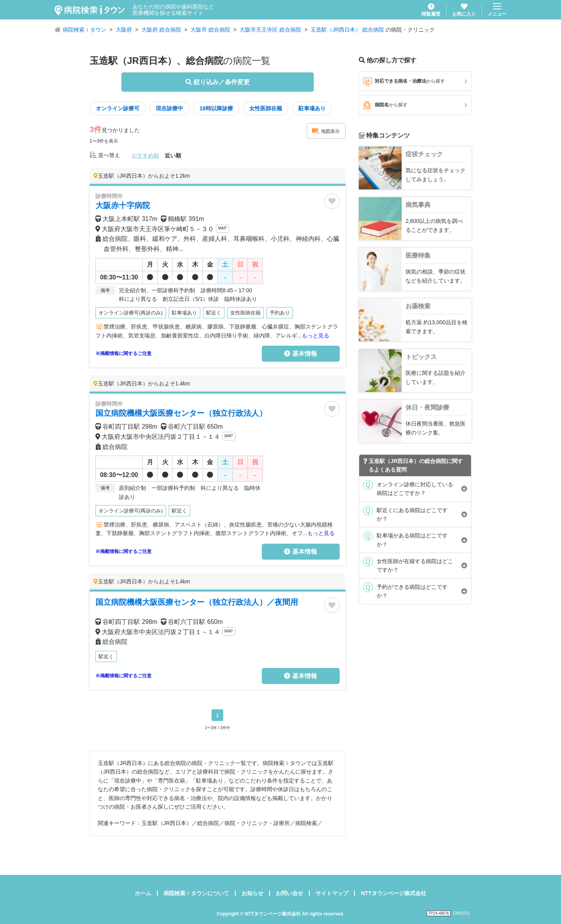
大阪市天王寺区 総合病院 (270, 30)
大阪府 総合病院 (161, 30)
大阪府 (124, 30)
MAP (222, 228)
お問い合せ (289, 893)
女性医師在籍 (266, 108)
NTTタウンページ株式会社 (393, 893)
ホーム (143, 893)
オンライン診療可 (118, 108)
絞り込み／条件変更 (217, 82)
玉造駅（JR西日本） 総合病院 (347, 30)
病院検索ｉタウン (85, 30)
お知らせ (252, 893)
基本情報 (300, 354)
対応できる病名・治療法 (415, 81)
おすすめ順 (145, 155)
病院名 (415, 105)
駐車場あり (312, 108)
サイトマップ (332, 893)
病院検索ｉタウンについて (196, 893)
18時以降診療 (216, 108)
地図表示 (326, 131)
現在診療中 (169, 108)
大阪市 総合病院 (210, 30)
